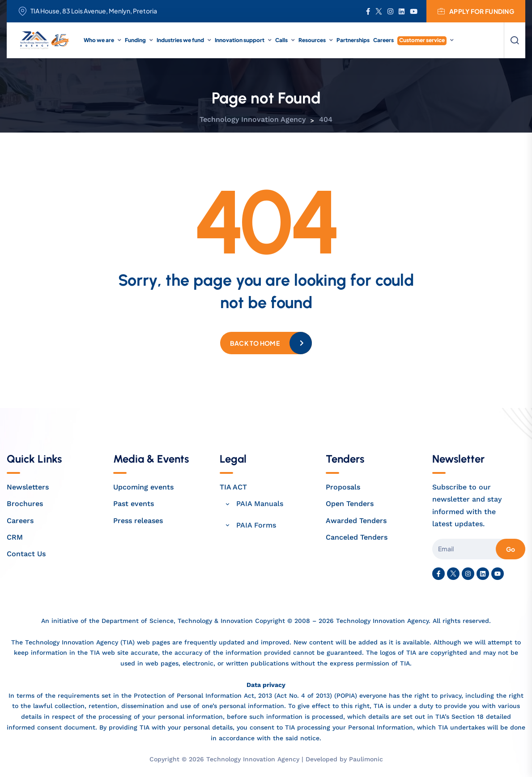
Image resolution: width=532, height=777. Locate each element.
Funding (135, 40)
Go (511, 549)
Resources (312, 40)
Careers (383, 40)
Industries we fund (180, 40)
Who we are (99, 40)
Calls (281, 40)
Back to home (255, 343)
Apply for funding (476, 11)
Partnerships (353, 40)
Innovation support (240, 40)
